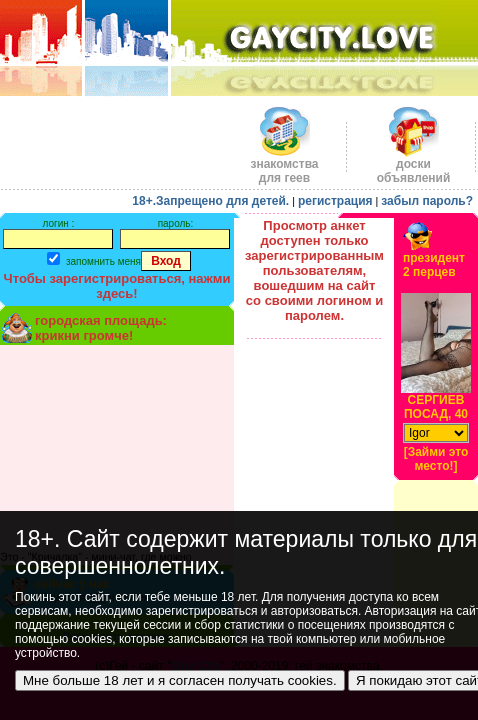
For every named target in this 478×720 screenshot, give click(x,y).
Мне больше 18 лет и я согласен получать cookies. (180, 680)
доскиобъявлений (414, 165)
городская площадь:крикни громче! (101, 328)
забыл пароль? (427, 201)
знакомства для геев (284, 165)
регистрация (335, 201)
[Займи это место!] (436, 459)
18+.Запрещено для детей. (210, 201)
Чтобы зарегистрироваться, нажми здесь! (117, 286)
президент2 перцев (434, 265)
